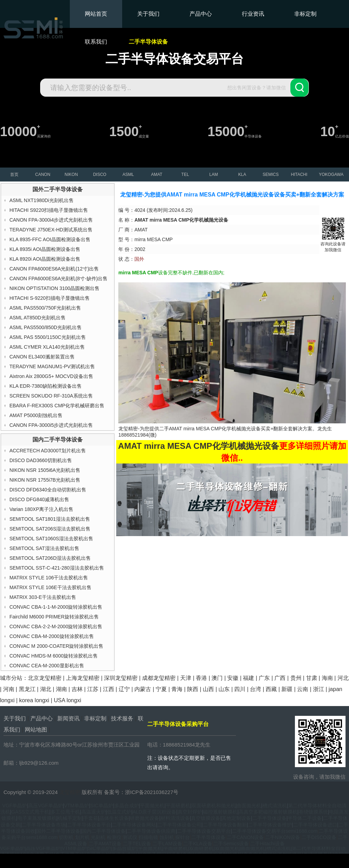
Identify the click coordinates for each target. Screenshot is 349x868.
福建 (248, 678)
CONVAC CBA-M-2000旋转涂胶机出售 (52, 636)
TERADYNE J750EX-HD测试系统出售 (51, 230)
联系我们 (96, 42)
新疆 (287, 689)
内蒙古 (143, 689)
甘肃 (312, 678)
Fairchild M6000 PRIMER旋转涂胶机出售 (54, 617)
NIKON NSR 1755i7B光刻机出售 (45, 480)
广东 (264, 678)
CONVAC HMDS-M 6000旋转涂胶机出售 (54, 656)
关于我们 (148, 14)
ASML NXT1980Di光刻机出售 (42, 200)
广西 (280, 678)
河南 (9, 689)
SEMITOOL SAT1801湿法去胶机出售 (50, 519)
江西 (109, 689)
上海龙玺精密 (83, 678)
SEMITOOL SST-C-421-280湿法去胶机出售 (57, 568)
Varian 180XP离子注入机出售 (41, 509)
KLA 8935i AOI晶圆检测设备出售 (45, 249)
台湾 (255, 689)
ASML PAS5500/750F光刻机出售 (45, 308)
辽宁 (124, 689)
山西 (208, 689)
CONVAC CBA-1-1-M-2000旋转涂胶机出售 (56, 607)
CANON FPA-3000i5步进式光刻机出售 (51, 425)
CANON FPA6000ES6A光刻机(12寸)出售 (54, 269)
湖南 (61, 689)
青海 (177, 689)
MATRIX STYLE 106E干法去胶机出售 (50, 587)
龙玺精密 (70, 792)
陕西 (193, 689)
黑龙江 (27, 689)
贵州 (296, 678)
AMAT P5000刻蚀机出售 (36, 415)
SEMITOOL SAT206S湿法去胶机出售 (50, 529)
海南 (327, 678)
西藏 (271, 689)
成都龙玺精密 (159, 678)
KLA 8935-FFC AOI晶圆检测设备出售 (50, 239)
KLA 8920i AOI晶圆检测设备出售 (45, 259)
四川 (240, 689)
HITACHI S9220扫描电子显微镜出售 (49, 210)
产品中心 (201, 14)
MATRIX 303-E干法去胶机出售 (43, 597)
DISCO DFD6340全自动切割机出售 (48, 490)
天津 (186, 678)
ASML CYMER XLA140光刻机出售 (47, 347)
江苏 (93, 689)
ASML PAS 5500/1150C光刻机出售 (48, 337)
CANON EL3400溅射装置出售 (42, 357)
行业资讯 (253, 14)
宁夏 (161, 689)
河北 (343, 678)
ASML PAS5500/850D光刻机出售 (46, 327)
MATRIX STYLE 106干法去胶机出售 (49, 578)
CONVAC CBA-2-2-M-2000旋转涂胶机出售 (56, 626)
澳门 (217, 678)
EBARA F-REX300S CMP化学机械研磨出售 (57, 406)
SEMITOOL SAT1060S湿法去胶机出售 (51, 539)
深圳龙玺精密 (121, 678)
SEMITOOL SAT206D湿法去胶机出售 (50, 558)
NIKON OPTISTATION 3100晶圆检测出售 (55, 288)
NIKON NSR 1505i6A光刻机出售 (45, 470)
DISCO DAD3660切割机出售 (41, 460)
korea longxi (34, 700)
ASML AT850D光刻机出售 (38, 318)
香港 (201, 678)
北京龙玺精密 (45, 678)
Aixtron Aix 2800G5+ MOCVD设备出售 (51, 376)
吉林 (77, 689)
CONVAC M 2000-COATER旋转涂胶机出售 (56, 646)
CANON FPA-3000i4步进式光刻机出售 (51, 220)
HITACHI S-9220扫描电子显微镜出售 (50, 298)
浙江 (319, 689)
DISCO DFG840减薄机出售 (39, 499)
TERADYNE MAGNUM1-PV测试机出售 (52, 366)
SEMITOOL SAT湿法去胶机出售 (44, 548)
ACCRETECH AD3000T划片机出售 (48, 451)
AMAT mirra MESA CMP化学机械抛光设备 (215, 429)
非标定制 (305, 14)
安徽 (233, 678)
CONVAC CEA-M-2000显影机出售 (47, 666)
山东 (224, 689)
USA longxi (67, 700)
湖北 (46, 689)
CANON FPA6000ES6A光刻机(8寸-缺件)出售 (58, 279)
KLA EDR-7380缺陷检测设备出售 (46, 386)
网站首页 (96, 14)
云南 (303, 689)
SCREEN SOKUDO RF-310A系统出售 (51, 396)
